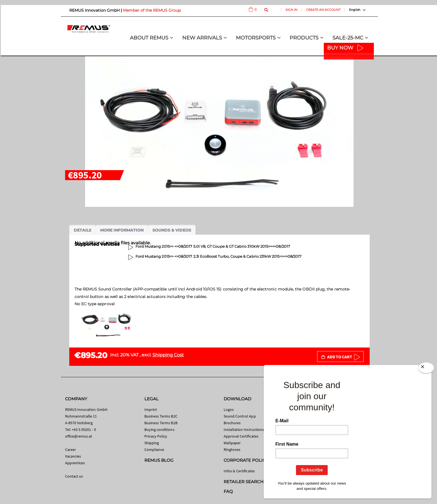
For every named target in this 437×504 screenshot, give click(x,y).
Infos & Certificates (239, 471)
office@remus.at (79, 436)
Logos (229, 409)
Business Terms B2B (161, 423)
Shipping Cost (168, 355)
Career (71, 450)
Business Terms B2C (161, 416)
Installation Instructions (244, 429)
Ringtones (232, 450)
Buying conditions (159, 429)
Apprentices (75, 463)
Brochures (232, 423)
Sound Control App (240, 416)
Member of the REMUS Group (152, 10)
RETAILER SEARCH (244, 482)
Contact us (74, 476)
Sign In (291, 10)
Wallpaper (232, 443)
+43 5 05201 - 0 (84, 429)
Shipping (152, 443)
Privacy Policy (156, 436)
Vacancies (73, 456)
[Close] (426, 369)
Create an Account (323, 10)
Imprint (151, 409)
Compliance (154, 450)
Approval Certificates (241, 436)
